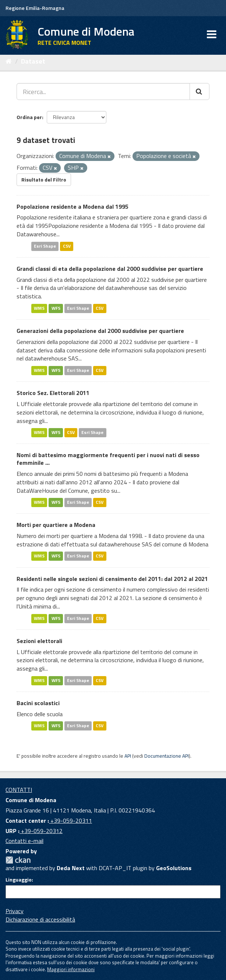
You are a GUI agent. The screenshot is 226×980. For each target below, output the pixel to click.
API (128, 756)
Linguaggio (19, 880)
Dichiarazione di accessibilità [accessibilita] (40, 919)
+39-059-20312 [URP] (41, 831)
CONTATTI (19, 790)
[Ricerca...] (103, 91)
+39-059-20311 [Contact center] (70, 821)
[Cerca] (199, 91)
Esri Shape (45, 246)
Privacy (15, 911)
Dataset (33, 61)
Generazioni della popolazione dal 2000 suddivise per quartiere (100, 331)
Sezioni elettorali (39, 641)
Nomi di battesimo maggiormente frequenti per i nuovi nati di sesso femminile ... (108, 459)
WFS (56, 308)
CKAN (18, 860)
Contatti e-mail (24, 841)
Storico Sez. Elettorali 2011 (53, 393)
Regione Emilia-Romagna (35, 8)
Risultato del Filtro (44, 180)
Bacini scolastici (38, 703)
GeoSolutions (174, 868)
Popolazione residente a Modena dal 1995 (73, 207)
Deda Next (71, 868)
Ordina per (29, 117)
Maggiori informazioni (71, 969)
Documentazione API (167, 756)
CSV (67, 246)
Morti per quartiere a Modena (56, 525)
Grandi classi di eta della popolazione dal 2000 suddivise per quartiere (110, 269)
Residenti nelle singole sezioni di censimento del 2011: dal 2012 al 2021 (112, 579)
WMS (39, 308)
